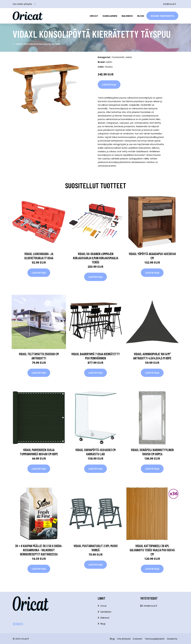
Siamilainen (110, 16)
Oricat (94, 16)
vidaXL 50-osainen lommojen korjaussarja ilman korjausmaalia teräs (96, 258)
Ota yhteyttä (124, 639)
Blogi (141, 16)
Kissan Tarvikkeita (162, 16)
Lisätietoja (109, 85)
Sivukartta (172, 639)
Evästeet (138, 639)
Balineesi (127, 16)
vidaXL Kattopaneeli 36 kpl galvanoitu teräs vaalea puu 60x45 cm (152, 550)
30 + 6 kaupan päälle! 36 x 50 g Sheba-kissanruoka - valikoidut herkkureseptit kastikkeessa (39, 550)
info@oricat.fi (170, 4)
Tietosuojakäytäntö (155, 639)
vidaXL (129, 57)
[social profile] (35, 4)
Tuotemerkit (118, 57)
